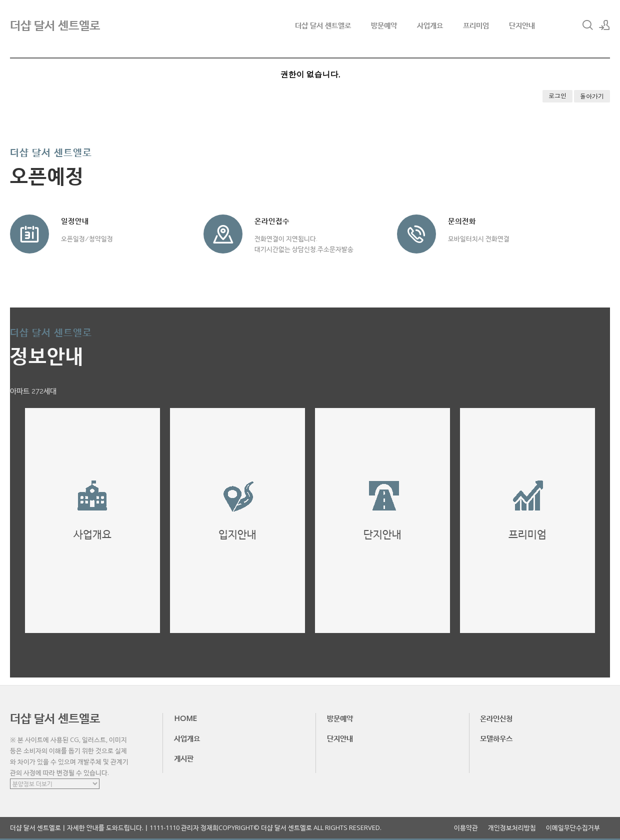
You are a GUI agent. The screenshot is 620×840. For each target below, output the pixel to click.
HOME (185, 718)
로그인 (557, 96)
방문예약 (384, 25)
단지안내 (522, 25)
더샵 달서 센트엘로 (323, 25)
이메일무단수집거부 (573, 828)
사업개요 (430, 25)
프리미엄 (476, 25)
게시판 (184, 758)
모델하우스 (496, 738)
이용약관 (466, 828)
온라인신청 (496, 718)
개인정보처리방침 (512, 828)
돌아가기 (592, 96)
